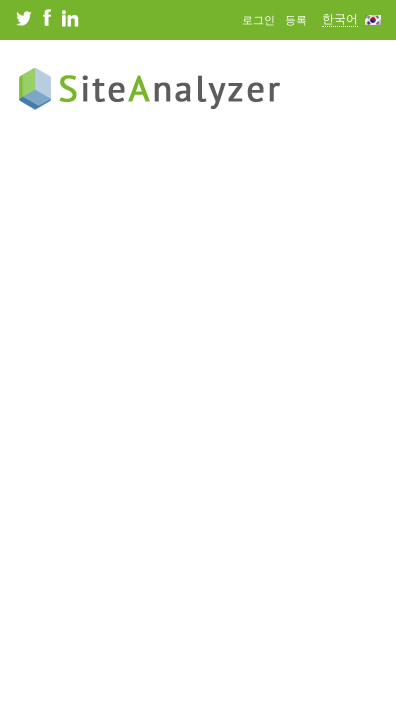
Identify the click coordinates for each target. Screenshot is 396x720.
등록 (296, 20)
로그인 (258, 20)
